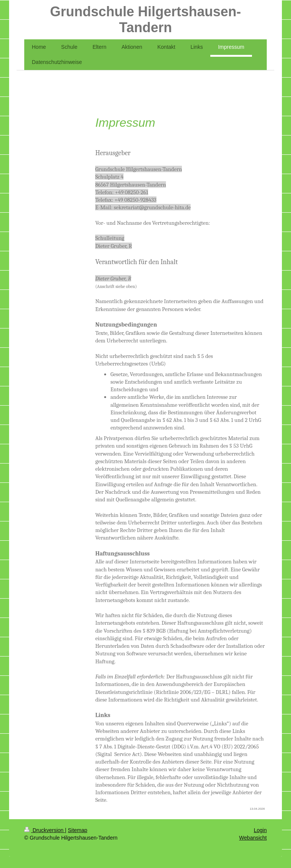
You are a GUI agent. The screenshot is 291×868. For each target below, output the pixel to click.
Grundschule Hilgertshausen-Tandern (145, 19)
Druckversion (45, 830)
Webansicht (253, 838)
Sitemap (77, 830)
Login (260, 830)
